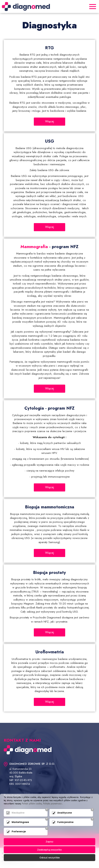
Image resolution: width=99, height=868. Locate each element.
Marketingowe (20, 822)
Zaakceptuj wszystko (49, 850)
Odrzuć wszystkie (50, 858)
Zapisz (49, 842)
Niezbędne (18, 813)
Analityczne (65, 813)
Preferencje (19, 831)
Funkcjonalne (65, 822)
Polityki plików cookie (32, 804)
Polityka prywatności (53, 804)
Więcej (49, 121)
